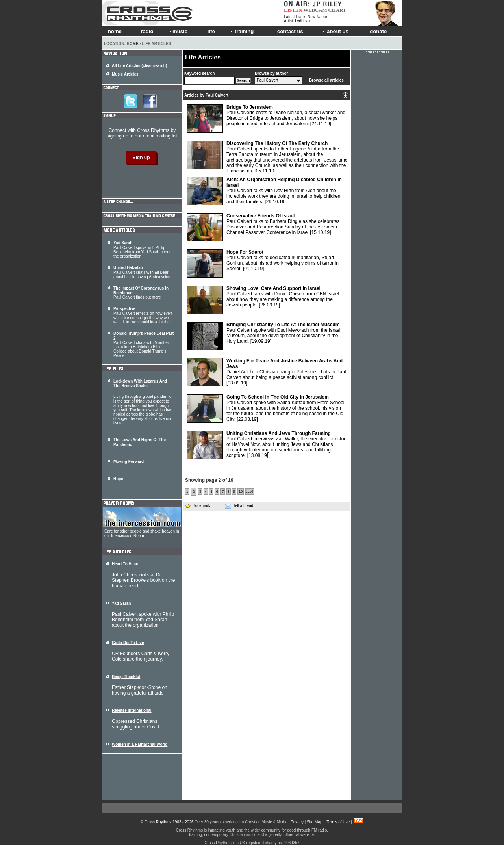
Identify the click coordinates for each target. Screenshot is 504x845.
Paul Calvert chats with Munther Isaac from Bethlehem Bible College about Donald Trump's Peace (144, 344)
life (209, 31)
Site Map (314, 822)
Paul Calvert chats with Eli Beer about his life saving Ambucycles (142, 272)
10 (241, 492)
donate (376, 31)
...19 (250, 492)
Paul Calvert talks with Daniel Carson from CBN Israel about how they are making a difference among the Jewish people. (263, 300)
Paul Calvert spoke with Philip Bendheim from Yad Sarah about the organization (142, 250)
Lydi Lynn (303, 21)
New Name (317, 17)
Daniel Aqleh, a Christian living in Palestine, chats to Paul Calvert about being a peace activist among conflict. (266, 372)
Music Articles (125, 74)
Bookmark (197, 506)
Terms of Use (338, 822)
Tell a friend (239, 506)
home (113, 31)
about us (335, 31)
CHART (337, 10)
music (178, 31)
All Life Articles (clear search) (139, 66)
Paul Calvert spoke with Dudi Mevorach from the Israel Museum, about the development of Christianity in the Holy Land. (263, 336)
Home (133, 44)
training (242, 31)
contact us (288, 31)
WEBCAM (315, 10)
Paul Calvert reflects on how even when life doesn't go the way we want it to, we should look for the (143, 315)
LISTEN (293, 10)
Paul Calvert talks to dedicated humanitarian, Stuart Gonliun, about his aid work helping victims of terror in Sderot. (263, 264)
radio (145, 31)
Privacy (297, 822)
